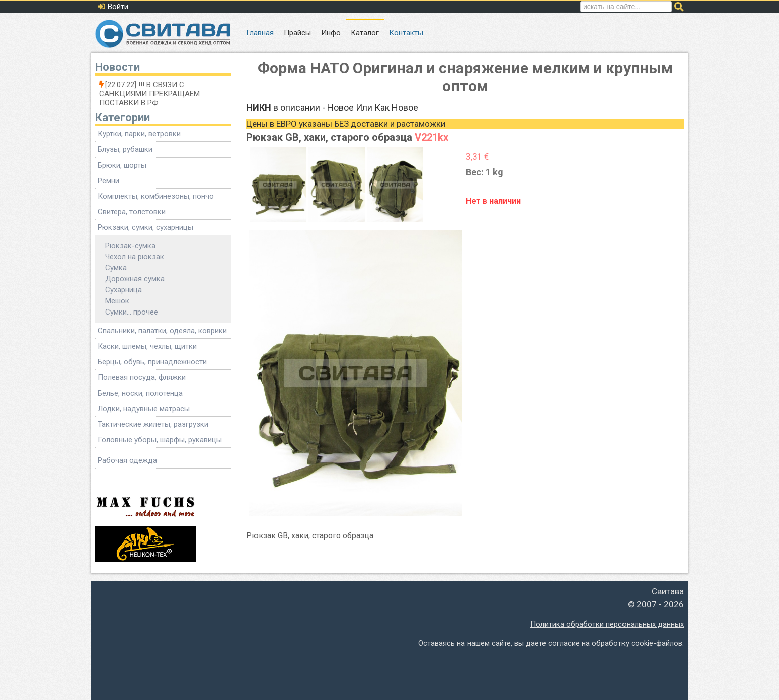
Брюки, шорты (122, 165)
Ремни (108, 181)
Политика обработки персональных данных (607, 624)
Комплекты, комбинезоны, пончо (156, 196)
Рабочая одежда (127, 460)
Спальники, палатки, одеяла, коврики (162, 331)
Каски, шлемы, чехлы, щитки (147, 346)
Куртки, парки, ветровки (139, 134)
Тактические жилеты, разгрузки (153, 424)
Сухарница (124, 290)
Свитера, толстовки (132, 212)
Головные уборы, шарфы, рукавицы (160, 440)
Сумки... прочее (132, 312)
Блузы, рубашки (125, 149)
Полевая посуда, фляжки (142, 377)
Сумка (116, 268)
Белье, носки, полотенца (140, 393)
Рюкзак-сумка (130, 246)
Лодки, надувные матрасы (144, 409)
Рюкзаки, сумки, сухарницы (145, 227)
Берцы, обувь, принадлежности (152, 362)
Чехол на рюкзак (135, 257)
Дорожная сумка (135, 279)
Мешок (117, 301)
